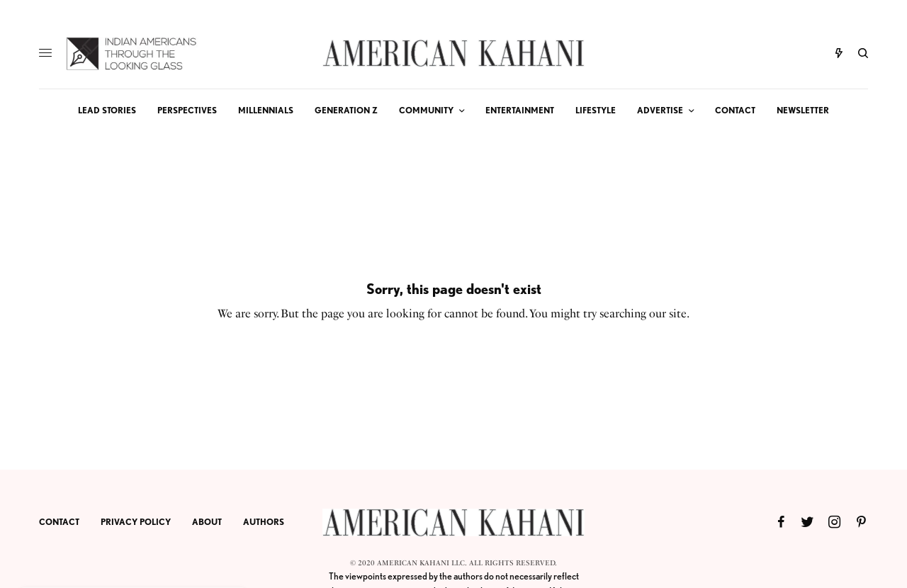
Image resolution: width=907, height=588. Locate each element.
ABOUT (207, 522)
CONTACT (59, 522)
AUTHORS (264, 522)
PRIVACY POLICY (136, 522)
